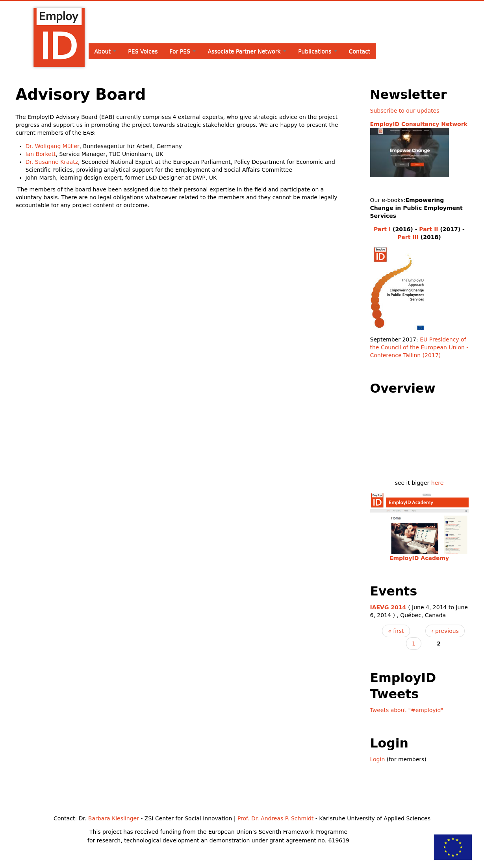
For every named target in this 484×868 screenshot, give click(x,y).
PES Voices (143, 51)
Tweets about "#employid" (407, 710)
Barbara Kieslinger (114, 818)
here (438, 483)
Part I (382, 229)
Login (378, 759)
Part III (408, 237)
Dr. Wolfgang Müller (53, 146)
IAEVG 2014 (388, 607)
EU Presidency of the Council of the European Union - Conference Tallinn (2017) (419, 347)
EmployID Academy (419, 558)
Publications (318, 51)
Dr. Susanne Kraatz (52, 162)
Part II (428, 229)
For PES (183, 51)
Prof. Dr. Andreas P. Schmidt (275, 818)
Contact (360, 51)
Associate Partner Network (247, 51)
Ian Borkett (41, 154)
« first (396, 631)
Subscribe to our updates (405, 111)
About (106, 51)
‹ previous (445, 631)
